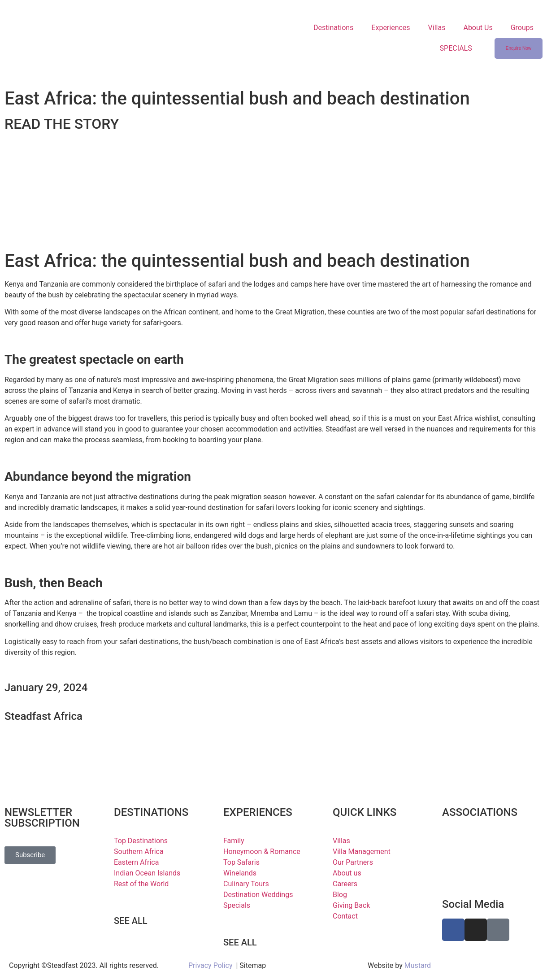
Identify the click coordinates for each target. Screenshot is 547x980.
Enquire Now (519, 48)
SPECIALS (456, 48)
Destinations (333, 28)
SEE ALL (131, 921)
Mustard (418, 965)
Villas (437, 28)
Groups (522, 28)
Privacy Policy (211, 965)
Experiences (391, 28)
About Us (478, 28)
